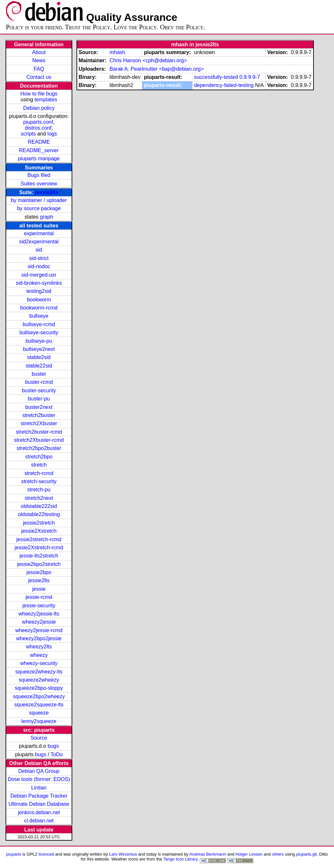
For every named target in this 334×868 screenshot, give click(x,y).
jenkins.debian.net (39, 812)
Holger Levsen (249, 854)
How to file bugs (39, 94)
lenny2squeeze (39, 721)
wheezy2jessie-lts (39, 614)
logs (52, 134)
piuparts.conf (38, 122)
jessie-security (39, 606)
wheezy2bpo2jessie (39, 638)
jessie (39, 589)
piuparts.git (306, 854)
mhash (117, 52)
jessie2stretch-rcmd (39, 539)
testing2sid (39, 291)
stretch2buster (39, 415)
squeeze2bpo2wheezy (39, 696)
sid (39, 250)
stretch (39, 465)
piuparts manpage (39, 159)
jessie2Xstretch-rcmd (39, 548)
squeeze (39, 713)
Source (39, 738)
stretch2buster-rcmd (39, 432)
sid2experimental (39, 242)
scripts (28, 134)
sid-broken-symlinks (39, 283)
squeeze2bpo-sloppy (39, 688)
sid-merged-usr (39, 275)
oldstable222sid (39, 506)
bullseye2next (39, 349)
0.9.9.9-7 (250, 77)
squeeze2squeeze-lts (39, 705)
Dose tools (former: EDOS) (39, 779)
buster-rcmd (39, 382)
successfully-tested (216, 77)
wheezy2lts (39, 647)
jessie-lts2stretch (39, 556)
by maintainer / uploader (39, 200)
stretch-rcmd (39, 473)
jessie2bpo (39, 572)
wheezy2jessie (39, 622)
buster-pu (39, 399)
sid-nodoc (39, 266)
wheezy (39, 655)
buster (39, 374)
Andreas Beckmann (208, 854)
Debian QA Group (39, 771)
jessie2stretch (39, 523)
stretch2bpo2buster (39, 448)
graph (46, 217)
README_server (39, 150)
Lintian (39, 788)
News (39, 60)
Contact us (39, 77)
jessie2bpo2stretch (39, 564)
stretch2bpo (39, 457)
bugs (53, 746)
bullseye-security (39, 333)
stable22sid (39, 366)
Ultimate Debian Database (39, 804)
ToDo (56, 754)
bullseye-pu (39, 341)
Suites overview (39, 184)
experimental (39, 233)
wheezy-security (39, 663)
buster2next (39, 407)
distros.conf (38, 128)
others (278, 854)
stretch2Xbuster (39, 423)
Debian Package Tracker (39, 796)
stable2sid (39, 357)
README (39, 142)
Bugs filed (39, 175)
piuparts (14, 854)
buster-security (39, 391)
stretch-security (39, 481)
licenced (46, 854)
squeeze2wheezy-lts (39, 672)
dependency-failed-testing (224, 85)
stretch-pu (39, 490)
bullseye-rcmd (39, 324)
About (39, 52)
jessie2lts (47, 192)
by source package (39, 208)
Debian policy (39, 108)
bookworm (39, 300)
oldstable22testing (39, 514)
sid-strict (39, 258)
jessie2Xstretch (39, 531)
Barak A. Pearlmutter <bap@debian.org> (156, 69)
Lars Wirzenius (123, 854)
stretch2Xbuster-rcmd (39, 440)
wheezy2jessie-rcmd (39, 630)
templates (46, 100)
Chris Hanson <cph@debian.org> (148, 60)
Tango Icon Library (180, 859)
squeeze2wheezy (39, 680)
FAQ (39, 69)
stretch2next (39, 498)
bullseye (39, 316)
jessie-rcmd (39, 597)
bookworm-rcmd (39, 308)
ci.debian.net (39, 821)
